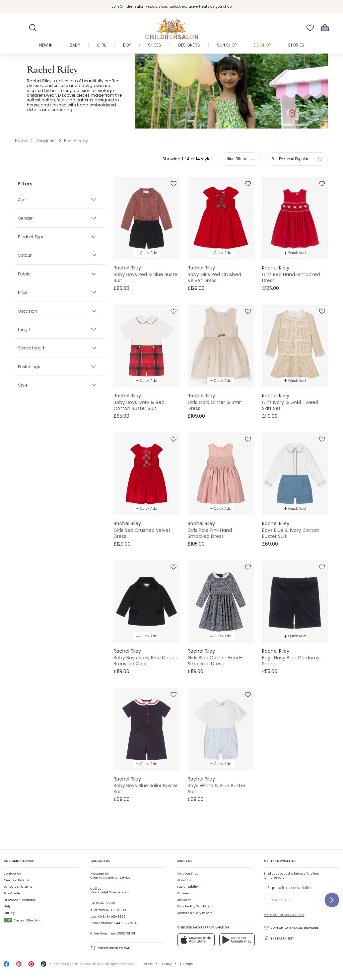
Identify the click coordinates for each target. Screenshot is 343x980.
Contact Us (12, 874)
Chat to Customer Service (111, 876)
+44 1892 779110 (125, 923)
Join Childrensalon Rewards (291, 928)
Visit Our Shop (188, 874)
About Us (184, 880)
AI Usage (186, 964)
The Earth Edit (279, 938)
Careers (183, 893)
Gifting (9, 913)
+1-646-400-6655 (111, 917)
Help (7, 906)
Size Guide (12, 893)
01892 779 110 (106, 903)
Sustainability (188, 887)
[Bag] (325, 28)
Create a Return (16, 880)
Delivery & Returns (18, 887)
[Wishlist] (310, 28)
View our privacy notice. (284, 915)
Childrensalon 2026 (89, 964)
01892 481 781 (126, 933)
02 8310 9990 (116, 910)
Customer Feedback (20, 900)
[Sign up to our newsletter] (332, 900)
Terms (147, 964)
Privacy (166, 964)
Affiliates (184, 900)
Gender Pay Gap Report (195, 906)
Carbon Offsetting (23, 920)
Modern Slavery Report (195, 913)
